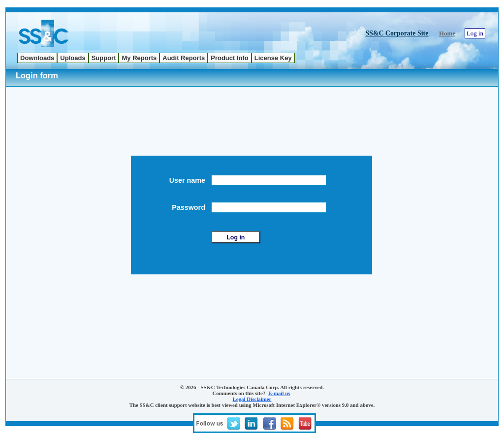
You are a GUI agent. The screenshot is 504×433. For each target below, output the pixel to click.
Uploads (73, 58)
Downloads (37, 58)
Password (190, 207)
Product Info (230, 58)
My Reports (139, 58)
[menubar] (156, 58)
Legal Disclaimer (252, 399)
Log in (475, 33)
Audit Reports (184, 58)
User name (189, 180)
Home (447, 33)
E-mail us (279, 393)
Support (104, 58)
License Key (273, 58)
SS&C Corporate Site (397, 33)
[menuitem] (37, 58)
